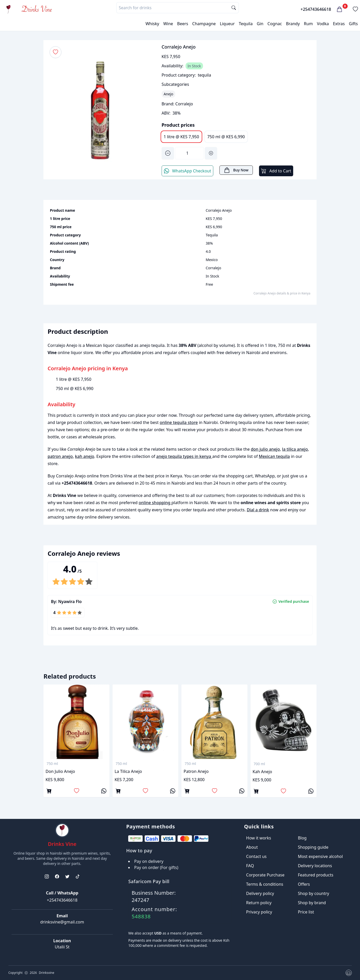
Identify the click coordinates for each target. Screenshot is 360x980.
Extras (339, 24)
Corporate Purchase (265, 875)
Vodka (323, 24)
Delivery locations (315, 866)
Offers (304, 884)
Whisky (152, 24)
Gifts (353, 24)
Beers (183, 24)
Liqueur (227, 24)
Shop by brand (312, 903)
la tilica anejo (295, 449)
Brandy (293, 24)
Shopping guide (313, 847)
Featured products (316, 875)
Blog (302, 838)
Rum (308, 24)
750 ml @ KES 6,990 (226, 137)
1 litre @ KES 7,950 (181, 137)
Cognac (275, 24)
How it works (259, 838)
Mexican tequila (274, 456)
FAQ (250, 866)
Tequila (246, 24)
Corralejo (184, 104)
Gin (260, 24)
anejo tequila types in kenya (184, 456)
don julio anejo (265, 449)
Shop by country (313, 893)
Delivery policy (260, 893)
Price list (306, 912)
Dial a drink (258, 510)
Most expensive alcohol (320, 856)
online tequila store (179, 422)
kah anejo (85, 456)
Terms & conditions (265, 884)
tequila (205, 75)
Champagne (204, 24)
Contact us (256, 856)
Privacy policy (259, 912)
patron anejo (60, 456)
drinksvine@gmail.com (62, 922)
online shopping (155, 503)
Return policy (259, 903)
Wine (168, 24)
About (252, 847)
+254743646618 (316, 9)
